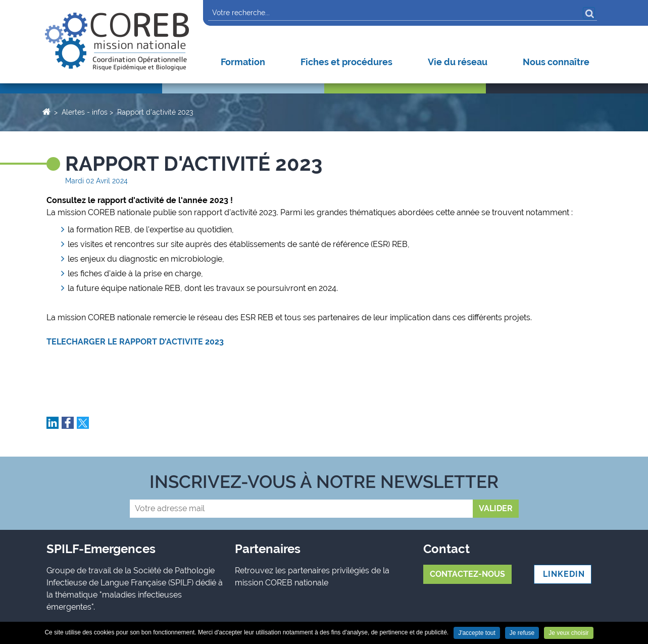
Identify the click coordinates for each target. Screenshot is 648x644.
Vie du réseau (458, 62)
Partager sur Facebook (68, 423)
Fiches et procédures (346, 62)
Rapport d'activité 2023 (155, 112)
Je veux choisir (568, 633)
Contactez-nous (467, 574)
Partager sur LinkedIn (53, 423)
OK (589, 13)
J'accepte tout (477, 633)
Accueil (47, 111)
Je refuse (522, 633)
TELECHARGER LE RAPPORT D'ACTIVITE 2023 (135, 342)
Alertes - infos (85, 112)
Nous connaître (556, 62)
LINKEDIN (563, 574)
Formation (243, 62)
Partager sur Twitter (83, 423)
